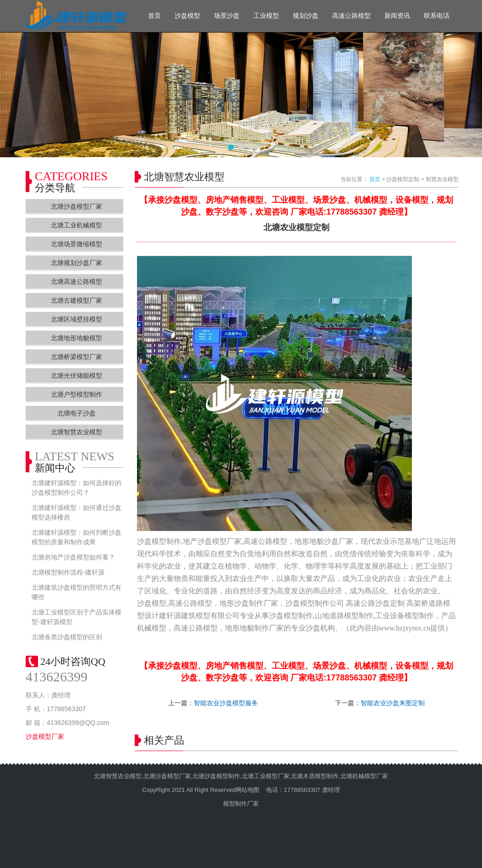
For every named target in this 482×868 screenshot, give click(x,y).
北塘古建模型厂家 (77, 300)
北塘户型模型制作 (77, 394)
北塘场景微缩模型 (77, 244)
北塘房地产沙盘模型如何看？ (73, 557)
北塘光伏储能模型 (77, 376)
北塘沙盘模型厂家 (77, 206)
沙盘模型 (187, 16)
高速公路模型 (351, 16)
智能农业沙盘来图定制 (393, 703)
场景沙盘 (227, 16)
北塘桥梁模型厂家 (77, 357)
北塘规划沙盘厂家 (77, 263)
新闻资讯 (397, 16)
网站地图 (247, 790)
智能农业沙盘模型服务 (226, 703)
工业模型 (266, 16)
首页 (154, 16)
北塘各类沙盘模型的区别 (67, 637)
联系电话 (437, 16)
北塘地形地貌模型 (77, 338)
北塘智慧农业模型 (77, 432)
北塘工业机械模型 (77, 225)
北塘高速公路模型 (77, 282)
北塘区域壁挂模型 (77, 319)
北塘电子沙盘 (77, 413)
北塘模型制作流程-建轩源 (68, 572)
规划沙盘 (306, 16)
